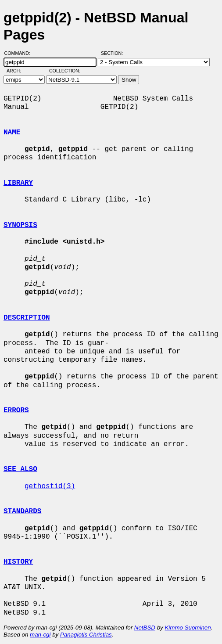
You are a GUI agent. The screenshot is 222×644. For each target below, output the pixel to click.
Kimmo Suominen (188, 628)
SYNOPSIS (20, 225)
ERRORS (16, 410)
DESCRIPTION (27, 318)
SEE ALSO (20, 469)
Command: (20, 53)
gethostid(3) (50, 486)
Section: (114, 53)
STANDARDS (22, 511)
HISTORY (18, 562)
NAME (12, 133)
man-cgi (40, 635)
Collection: (65, 71)
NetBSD (145, 628)
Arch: (18, 71)
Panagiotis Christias (86, 635)
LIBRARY (18, 183)
